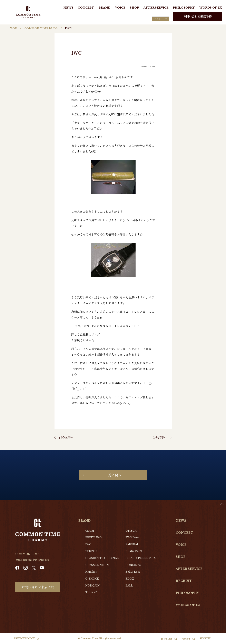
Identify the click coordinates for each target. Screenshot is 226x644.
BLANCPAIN (134, 551)
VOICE (120, 8)
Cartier (90, 531)
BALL (129, 586)
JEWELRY (167, 639)
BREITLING (93, 537)
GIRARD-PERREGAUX (141, 558)
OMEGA (131, 531)
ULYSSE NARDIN (97, 565)
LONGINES (133, 565)
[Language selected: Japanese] (160, 19)
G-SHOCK (92, 579)
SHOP (134, 8)
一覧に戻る (113, 475)
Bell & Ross (133, 572)
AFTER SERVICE (156, 8)
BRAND (105, 8)
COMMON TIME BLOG (41, 28)
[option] (216, 641)
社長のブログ (91, 334)
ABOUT (186, 639)
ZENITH (91, 551)
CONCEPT (86, 8)
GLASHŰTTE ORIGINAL (102, 558)
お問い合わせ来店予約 (197, 16)
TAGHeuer (132, 537)
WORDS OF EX (211, 8)
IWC (88, 544)
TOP (14, 28)
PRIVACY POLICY (24, 639)
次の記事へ (160, 437)
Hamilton (91, 572)
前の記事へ (66, 437)
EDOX (130, 579)
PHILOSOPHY (184, 8)
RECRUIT (184, 581)
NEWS (68, 8)
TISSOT (91, 592)
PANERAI (132, 544)
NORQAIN (92, 586)
